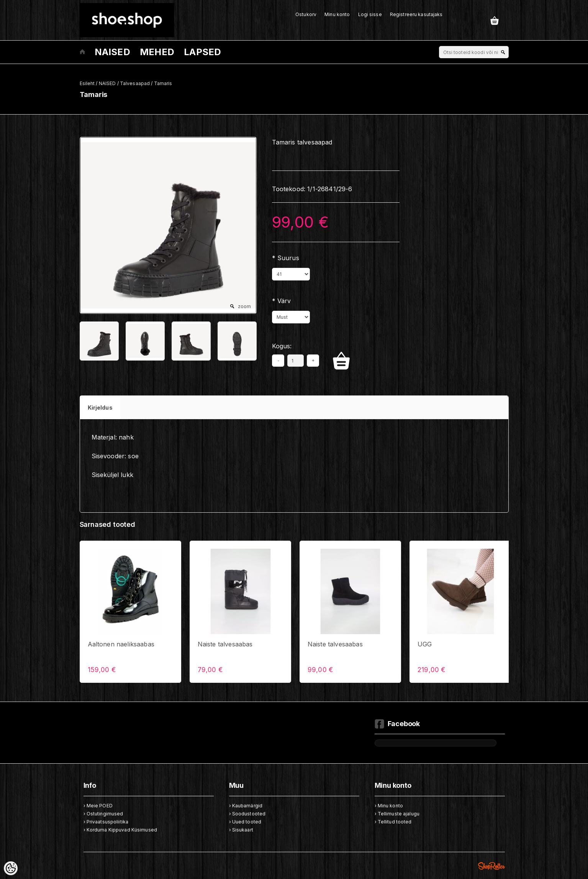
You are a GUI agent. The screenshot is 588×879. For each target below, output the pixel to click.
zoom (244, 306)
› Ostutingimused (103, 814)
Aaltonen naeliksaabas (121, 644)
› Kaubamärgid (246, 806)
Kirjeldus (100, 408)
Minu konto (337, 14)
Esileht (87, 83)
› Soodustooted (247, 814)
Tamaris (163, 83)
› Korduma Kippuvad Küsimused (120, 830)
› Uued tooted (245, 822)
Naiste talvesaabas (225, 644)
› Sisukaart (241, 830)
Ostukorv (306, 14)
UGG (425, 644)
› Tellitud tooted (393, 822)
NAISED (112, 52)
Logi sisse (370, 14)
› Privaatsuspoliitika (106, 822)
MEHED (157, 52)
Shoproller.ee (491, 866)
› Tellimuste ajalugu (397, 814)
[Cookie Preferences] (11, 868)
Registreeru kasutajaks (416, 14)
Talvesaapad (135, 83)
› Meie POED (98, 806)
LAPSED (202, 52)
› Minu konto (389, 806)
